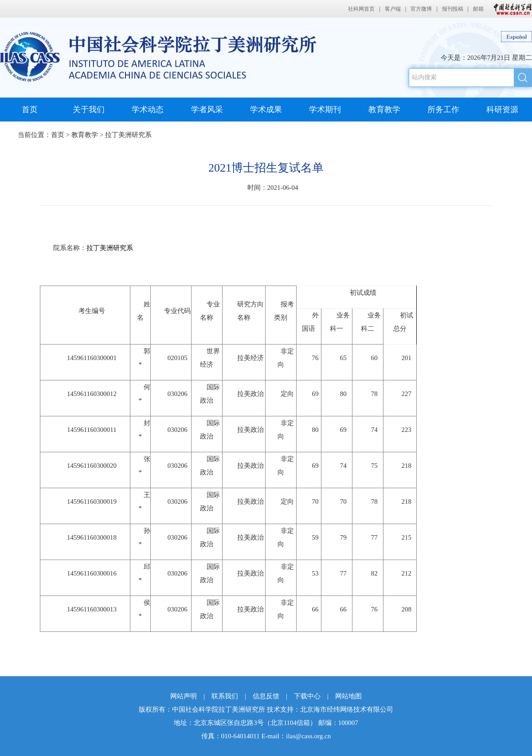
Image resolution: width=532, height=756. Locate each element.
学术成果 (266, 110)
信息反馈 (266, 696)
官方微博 (421, 9)
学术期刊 (325, 110)
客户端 (393, 9)
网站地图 (348, 696)
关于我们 (89, 110)
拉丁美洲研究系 (128, 135)
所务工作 (443, 110)
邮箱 (478, 9)
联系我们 (225, 696)
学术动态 (148, 110)
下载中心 (307, 696)
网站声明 (184, 696)
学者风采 (207, 110)
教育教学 (384, 110)
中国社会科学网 (511, 9)
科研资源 (502, 110)
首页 (30, 110)
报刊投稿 (453, 9)
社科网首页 (361, 9)
